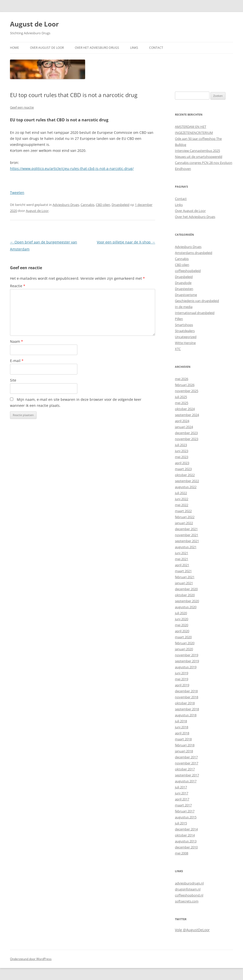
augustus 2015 (186, 817)
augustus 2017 (186, 781)
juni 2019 (182, 673)
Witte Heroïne (185, 343)
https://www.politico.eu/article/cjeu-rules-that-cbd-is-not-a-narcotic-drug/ (72, 169)
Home (15, 48)
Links (134, 48)
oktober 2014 (185, 835)
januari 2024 (184, 427)
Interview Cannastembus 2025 (197, 151)
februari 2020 (185, 643)
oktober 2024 (185, 409)
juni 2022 (182, 499)
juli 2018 (181, 721)
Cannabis (87, 205)
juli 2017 (181, 787)
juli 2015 (181, 823)
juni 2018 (182, 727)
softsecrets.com (187, 901)
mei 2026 (182, 379)
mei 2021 (182, 559)
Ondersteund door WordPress (31, 959)
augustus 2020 (186, 607)
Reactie (18, 286)
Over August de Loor (47, 48)
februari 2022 (185, 517)
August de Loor (34, 24)
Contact (156, 48)
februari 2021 (185, 577)
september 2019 (187, 661)
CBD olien (103, 205)
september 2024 (187, 415)
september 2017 (187, 775)
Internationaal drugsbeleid (195, 313)
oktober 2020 (185, 595)
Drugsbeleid (120, 205)
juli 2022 (181, 493)
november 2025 (187, 391)
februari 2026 (185, 385)
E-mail (17, 361)
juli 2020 (181, 613)
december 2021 (186, 529)
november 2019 (187, 655)
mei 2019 (182, 679)
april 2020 (182, 631)
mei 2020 (182, 625)
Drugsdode (183, 283)
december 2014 (186, 829)
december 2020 (186, 589)
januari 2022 (184, 523)
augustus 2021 (186, 547)
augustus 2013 (186, 841)
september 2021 (187, 541)
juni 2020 (182, 619)
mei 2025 (182, 403)
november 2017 (187, 763)
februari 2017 (185, 811)
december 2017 (186, 757)
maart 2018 (183, 739)
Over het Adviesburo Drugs (97, 48)
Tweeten (17, 193)
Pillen (179, 319)
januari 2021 (184, 583)
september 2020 (187, 601)
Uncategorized (186, 337)
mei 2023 (182, 457)
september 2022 (187, 481)
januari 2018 (184, 751)
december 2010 (186, 847)
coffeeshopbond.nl (189, 895)
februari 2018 (185, 745)
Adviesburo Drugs (66, 205)
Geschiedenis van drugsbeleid (197, 301)
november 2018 (187, 697)
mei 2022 (182, 505)
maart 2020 (183, 637)
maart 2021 (183, 571)
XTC (178, 349)
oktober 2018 (185, 703)
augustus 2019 (186, 667)
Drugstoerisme (186, 295)
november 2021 (187, 535)
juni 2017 (182, 793)
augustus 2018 (186, 715)
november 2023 (187, 439)
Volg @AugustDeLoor (192, 930)
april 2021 (182, 565)
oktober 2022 (185, 475)
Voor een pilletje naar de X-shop (126, 242)
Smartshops (184, 325)
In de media (184, 307)
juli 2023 (181, 445)
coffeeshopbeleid (188, 271)
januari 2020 (184, 649)
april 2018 (182, 733)
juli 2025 (181, 397)
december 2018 (186, 691)
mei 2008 (182, 853)
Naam (17, 341)
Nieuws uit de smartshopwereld (199, 157)
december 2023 (186, 433)
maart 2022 (183, 511)
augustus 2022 (186, 487)
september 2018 (187, 709)
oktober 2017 (185, 769)
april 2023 (182, 463)
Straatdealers (185, 331)
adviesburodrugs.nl (189, 883)
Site (13, 380)
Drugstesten (184, 289)
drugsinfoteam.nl (188, 889)
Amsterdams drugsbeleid (194, 253)
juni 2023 (182, 451)
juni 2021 (182, 553)
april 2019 (182, 685)
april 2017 (182, 799)
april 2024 (182, 421)
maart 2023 (183, 469)
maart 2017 (183, 805)
